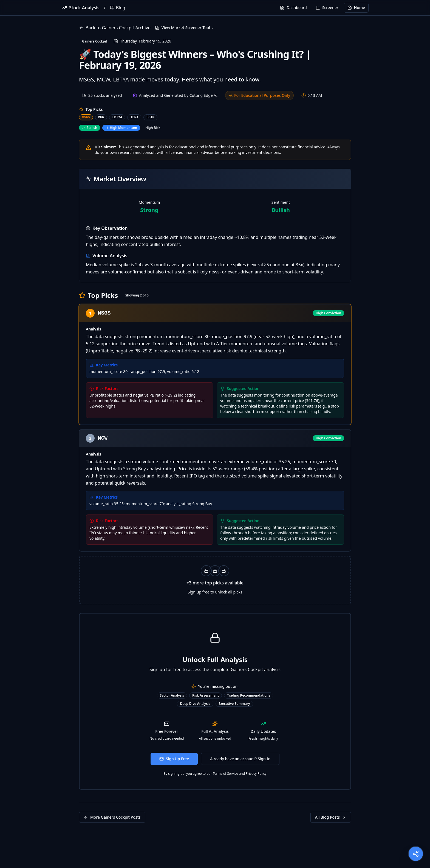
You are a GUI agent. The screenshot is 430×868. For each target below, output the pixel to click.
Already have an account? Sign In (240, 759)
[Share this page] (416, 854)
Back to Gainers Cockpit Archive (115, 28)
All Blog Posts (331, 817)
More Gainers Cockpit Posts (112, 817)
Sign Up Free (174, 759)
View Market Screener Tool (185, 28)
